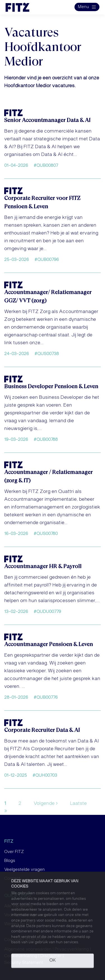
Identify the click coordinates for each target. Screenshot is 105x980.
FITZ (9, 842)
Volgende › (46, 803)
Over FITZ (14, 852)
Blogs (10, 861)
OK (53, 961)
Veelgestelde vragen (25, 870)
